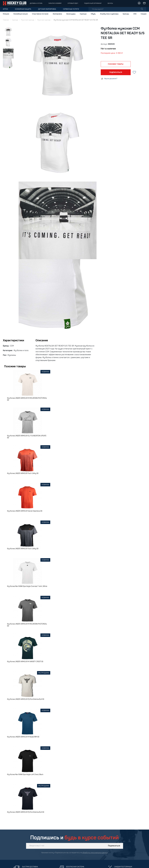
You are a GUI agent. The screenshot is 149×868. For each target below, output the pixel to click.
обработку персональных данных (95, 853)
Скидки (144, 14)
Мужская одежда (28, 20)
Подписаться (114, 846)
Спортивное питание (40, 14)
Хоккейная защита (23, 9)
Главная (6, 20)
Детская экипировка (47, 9)
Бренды (126, 14)
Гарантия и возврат (55, 3)
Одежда (83, 14)
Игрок (5, 9)
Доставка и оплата (36, 3)
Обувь (93, 14)
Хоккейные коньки (21, 14)
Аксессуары (71, 14)
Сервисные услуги (71, 9)
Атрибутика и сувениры (109, 14)
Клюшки (6, 14)
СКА (135, 14)
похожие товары (116, 64)
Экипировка (57, 14)
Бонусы (110, 3)
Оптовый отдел (73, 3)
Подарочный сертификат (93, 3)
